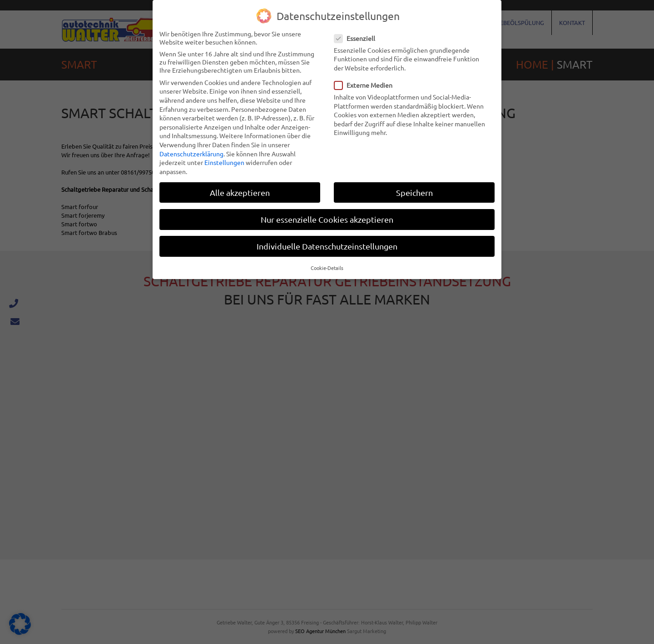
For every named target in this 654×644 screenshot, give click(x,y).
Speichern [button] (414, 192)
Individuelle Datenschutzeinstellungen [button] (327, 246)
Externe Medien (366, 85)
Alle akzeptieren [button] (240, 192)
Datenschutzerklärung (191, 153)
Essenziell (357, 38)
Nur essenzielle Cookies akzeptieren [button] (327, 219)
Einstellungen (224, 162)
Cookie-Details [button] (327, 268)
